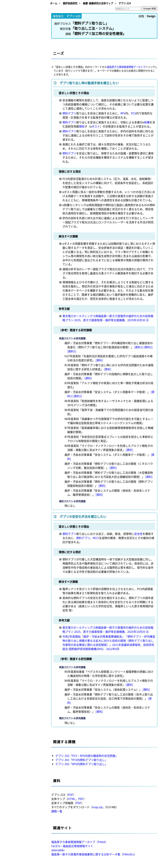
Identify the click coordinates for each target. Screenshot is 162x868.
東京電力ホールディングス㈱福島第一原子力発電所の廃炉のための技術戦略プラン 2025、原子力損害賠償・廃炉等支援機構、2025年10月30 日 (108, 318)
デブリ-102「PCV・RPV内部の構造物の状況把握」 (87, 756)
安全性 (138, 534)
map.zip (97, 807)
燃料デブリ (69, 113)
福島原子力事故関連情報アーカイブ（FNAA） (80, 842)
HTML (72, 799)
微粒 (82, 126)
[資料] (99, 360)
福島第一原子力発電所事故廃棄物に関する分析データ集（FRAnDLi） (94, 854)
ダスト (96, 126)
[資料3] (72, 351)
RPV (123, 113)
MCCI (96, 538)
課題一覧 (57, 811)
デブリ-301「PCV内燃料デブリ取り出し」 (81, 760)
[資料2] (148, 347)
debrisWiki (58, 850)
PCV (133, 113)
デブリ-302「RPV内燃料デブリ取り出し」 (81, 764)
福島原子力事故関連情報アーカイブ (126, 67)
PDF (71, 795)
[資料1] (139, 347)
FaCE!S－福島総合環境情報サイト (72, 846)
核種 (147, 122)
